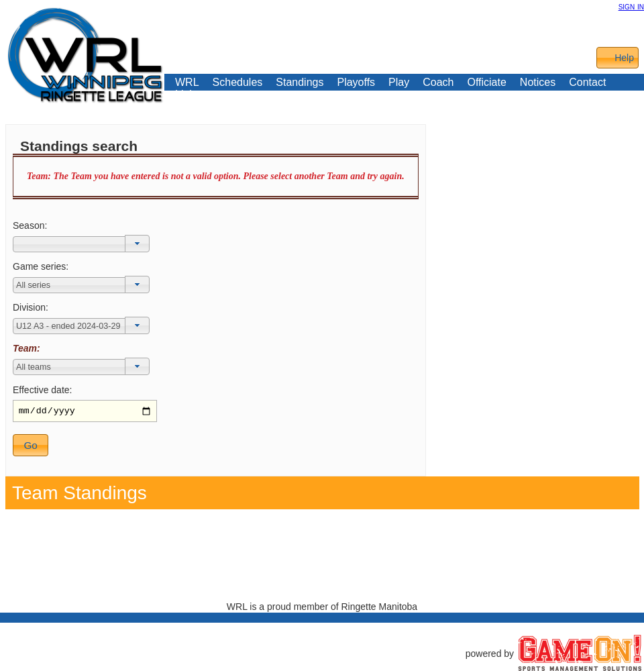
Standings (300, 83)
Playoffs (356, 83)
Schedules (238, 83)
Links (187, 95)
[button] (137, 244)
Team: (26, 348)
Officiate (486, 83)
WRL (187, 83)
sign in (631, 6)
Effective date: (42, 390)
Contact (587, 83)
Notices (538, 82)
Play (399, 83)
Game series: (41, 266)
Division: (31, 307)
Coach (438, 83)
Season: (30, 225)
